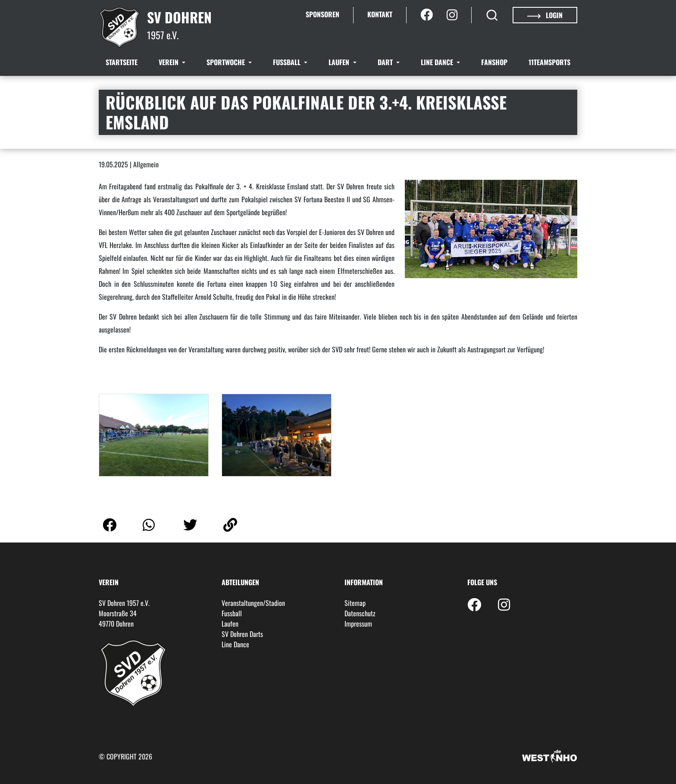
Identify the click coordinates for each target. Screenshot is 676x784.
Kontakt (380, 14)
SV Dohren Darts (242, 634)
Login (545, 15)
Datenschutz (360, 613)
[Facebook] (427, 15)
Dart (386, 62)
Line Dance (438, 62)
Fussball (288, 62)
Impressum (358, 624)
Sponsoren (322, 14)
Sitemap (355, 603)
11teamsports (549, 62)
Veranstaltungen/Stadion (253, 603)
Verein (169, 62)
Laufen (340, 62)
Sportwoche (227, 62)
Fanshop (494, 62)
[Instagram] (452, 15)
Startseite (122, 62)
